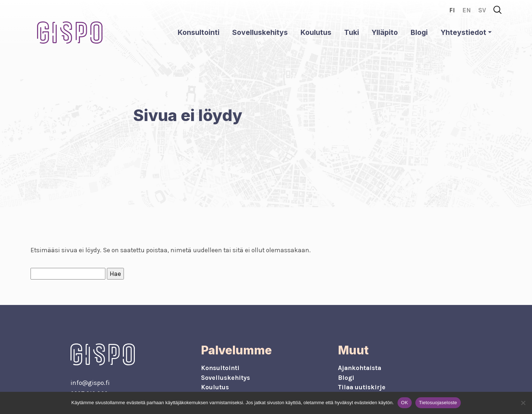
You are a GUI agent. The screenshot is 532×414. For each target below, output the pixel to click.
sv (482, 10)
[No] (523, 403)
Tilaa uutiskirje (362, 387)
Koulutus (316, 32)
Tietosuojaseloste (438, 403)
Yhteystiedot (463, 32)
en (467, 10)
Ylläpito (385, 32)
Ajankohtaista (360, 368)
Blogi (419, 32)
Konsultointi (199, 32)
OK (405, 403)
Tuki (352, 32)
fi (452, 10)
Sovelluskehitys (260, 32)
